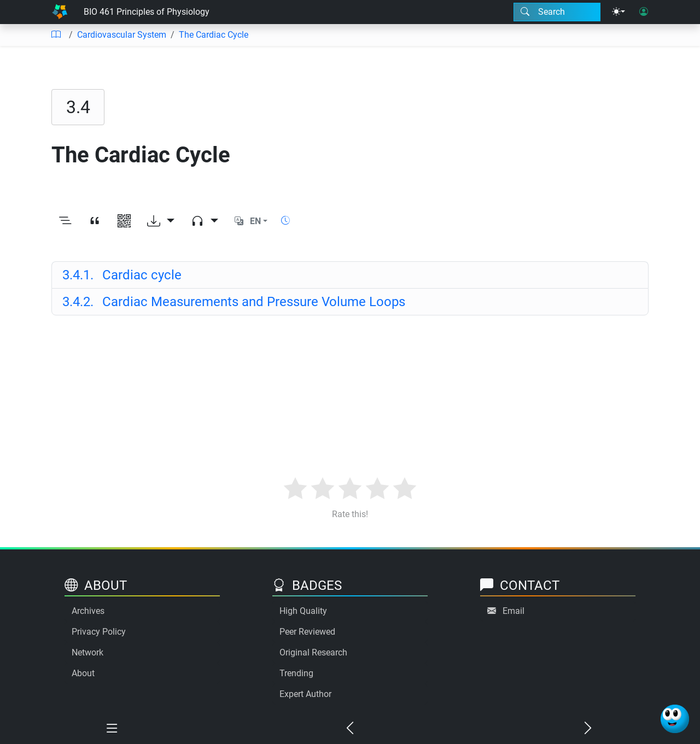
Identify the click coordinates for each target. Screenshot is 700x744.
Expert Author (305, 694)
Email (514, 611)
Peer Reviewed (307, 632)
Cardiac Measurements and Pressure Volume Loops (234, 302)
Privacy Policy (99, 632)
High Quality (303, 611)
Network (87, 652)
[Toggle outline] (65, 221)
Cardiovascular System (122, 35)
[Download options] (161, 221)
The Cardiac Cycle (214, 35)
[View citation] (95, 221)
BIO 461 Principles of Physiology (147, 12)
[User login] (644, 12)
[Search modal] (557, 12)
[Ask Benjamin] (675, 719)
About (83, 673)
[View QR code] (124, 221)
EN (255, 221)
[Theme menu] (619, 12)
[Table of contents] (56, 35)
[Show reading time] (285, 221)
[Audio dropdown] (205, 221)
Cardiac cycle (122, 275)
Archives (88, 611)
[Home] (60, 12)
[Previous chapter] (350, 729)
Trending (296, 673)
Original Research (313, 652)
